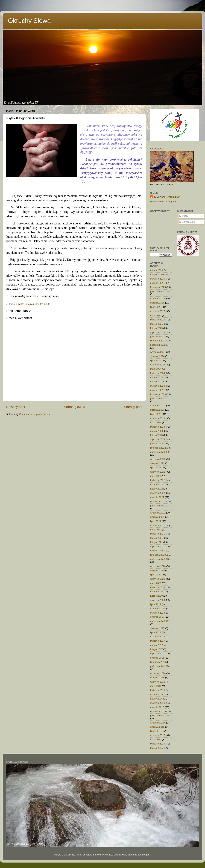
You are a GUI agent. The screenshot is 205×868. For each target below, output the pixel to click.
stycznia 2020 (158, 600)
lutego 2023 (156, 435)
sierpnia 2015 (157, 727)
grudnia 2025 (157, 283)
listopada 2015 (158, 711)
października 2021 (160, 506)
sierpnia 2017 (157, 628)
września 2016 (158, 673)
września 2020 (158, 566)
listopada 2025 (158, 287)
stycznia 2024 (158, 386)
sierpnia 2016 (157, 678)
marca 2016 (156, 694)
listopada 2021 (158, 501)
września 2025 (158, 298)
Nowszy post (16, 407)
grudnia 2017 (157, 617)
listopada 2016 (158, 662)
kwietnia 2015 (158, 744)
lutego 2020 (156, 596)
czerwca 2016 (158, 682)
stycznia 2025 (158, 332)
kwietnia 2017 (158, 641)
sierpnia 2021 (157, 517)
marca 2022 (156, 484)
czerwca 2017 (158, 637)
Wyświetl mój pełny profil (163, 202)
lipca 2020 (156, 575)
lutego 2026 (156, 274)
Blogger (146, 855)
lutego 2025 (156, 328)
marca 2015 (156, 748)
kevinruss (107, 855)
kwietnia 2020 (158, 587)
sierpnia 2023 (157, 410)
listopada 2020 (158, 555)
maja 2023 (156, 423)
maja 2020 (156, 583)
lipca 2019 (156, 604)
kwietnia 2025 (158, 320)
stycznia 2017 (158, 654)
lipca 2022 (156, 468)
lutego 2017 (156, 649)
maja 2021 (156, 530)
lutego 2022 (156, 489)
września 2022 (158, 459)
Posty (184, 216)
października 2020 (160, 559)
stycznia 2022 (158, 493)
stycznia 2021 (158, 546)
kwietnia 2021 (158, 534)
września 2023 (158, 406)
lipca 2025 (156, 307)
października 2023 (160, 399)
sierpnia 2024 (157, 356)
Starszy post (133, 407)
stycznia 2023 (158, 439)
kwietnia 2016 (158, 690)
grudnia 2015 (157, 707)
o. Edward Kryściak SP (167, 197)
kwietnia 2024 (158, 373)
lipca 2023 (156, 414)
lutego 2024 (156, 382)
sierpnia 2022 (157, 463)
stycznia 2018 (158, 613)
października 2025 (160, 291)
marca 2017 (156, 645)
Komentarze (187, 222)
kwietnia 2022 (158, 480)
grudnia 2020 (157, 551)
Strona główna (74, 407)
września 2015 (158, 723)
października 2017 (160, 621)
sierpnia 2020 (157, 570)
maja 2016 (156, 686)
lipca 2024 (156, 360)
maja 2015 (156, 739)
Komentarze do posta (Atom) (35, 414)
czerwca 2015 (158, 735)
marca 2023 (156, 431)
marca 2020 (156, 592)
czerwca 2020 (158, 579)
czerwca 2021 (158, 525)
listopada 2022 (158, 448)
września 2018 (158, 609)
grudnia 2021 (157, 497)
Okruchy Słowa (29, 21)
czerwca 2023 (158, 418)
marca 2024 (156, 377)
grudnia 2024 (157, 336)
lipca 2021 (156, 521)
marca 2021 (156, 538)
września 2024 (158, 352)
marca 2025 (156, 324)
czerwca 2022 (158, 472)
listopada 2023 (158, 394)
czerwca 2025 (158, 311)
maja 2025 (156, 315)
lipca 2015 (156, 731)
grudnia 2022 (157, 444)
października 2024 (160, 345)
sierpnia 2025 (157, 303)
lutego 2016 (156, 699)
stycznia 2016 (158, 703)
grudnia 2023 (157, 390)
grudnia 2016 (157, 658)
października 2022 (160, 452)
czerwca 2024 (158, 365)
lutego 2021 (156, 542)
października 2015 (160, 715)
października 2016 (160, 666)
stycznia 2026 (158, 279)
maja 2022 (156, 476)
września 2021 (158, 513)
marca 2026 (156, 270)
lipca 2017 (156, 632)
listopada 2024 (158, 341)
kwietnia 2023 (158, 427)
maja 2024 (156, 369)
